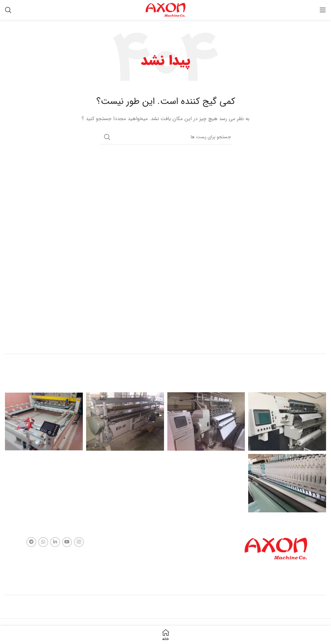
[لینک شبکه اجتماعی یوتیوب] (67, 542)
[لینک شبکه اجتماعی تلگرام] (31, 542)
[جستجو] (8, 10)
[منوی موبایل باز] (323, 10)
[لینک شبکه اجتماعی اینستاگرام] (79, 542)
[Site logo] (165, 10)
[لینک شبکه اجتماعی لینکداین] (55, 542)
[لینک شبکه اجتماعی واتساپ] (43, 542)
